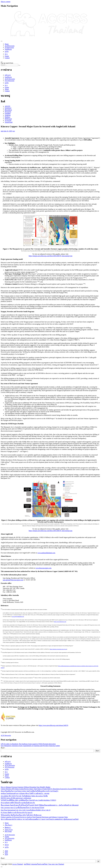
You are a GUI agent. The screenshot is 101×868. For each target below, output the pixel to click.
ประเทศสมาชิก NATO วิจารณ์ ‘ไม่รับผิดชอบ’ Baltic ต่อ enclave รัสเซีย (24, 796)
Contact (7, 58)
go (98, 861)
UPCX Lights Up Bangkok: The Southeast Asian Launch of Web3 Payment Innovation (28, 744)
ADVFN (7, 106)
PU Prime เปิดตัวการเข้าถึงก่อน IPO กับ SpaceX (17, 813)
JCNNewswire (9, 48)
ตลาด (7, 845)
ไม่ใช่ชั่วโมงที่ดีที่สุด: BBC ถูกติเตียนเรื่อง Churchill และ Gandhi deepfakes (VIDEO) (28, 800)
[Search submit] (19, 65)
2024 (6, 854)
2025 (6, 853)
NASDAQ (8, 108)
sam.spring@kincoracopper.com (13, 580)
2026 (6, 851)
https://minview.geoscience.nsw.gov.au (58, 649)
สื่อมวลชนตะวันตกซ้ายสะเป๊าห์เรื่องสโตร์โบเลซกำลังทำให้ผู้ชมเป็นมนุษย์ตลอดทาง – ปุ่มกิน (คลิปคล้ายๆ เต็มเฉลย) (40, 805)
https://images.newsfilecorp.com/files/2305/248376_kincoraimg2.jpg (50, 531)
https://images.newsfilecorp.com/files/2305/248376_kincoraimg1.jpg (50, 256)
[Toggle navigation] (2, 41)
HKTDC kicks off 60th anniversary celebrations (16, 798)
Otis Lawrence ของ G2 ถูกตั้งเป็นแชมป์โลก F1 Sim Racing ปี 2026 (22, 808)
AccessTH (8, 120)
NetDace (7, 117)
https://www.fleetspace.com (60, 622)
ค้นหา (3, 748)
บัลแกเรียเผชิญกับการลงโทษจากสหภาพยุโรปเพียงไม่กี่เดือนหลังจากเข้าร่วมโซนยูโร (30, 791)
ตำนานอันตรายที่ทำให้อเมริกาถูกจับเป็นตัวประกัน (18, 803)
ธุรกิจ (7, 52)
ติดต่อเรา (8, 828)
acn (14, 131)
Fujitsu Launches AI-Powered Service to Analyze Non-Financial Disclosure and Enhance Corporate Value (34, 817)
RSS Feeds (8, 831)
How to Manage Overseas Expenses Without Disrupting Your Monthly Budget (26, 787)
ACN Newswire (10, 79)
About (7, 89)
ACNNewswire (10, 46)
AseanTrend (9, 122)
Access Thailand (17, 864)
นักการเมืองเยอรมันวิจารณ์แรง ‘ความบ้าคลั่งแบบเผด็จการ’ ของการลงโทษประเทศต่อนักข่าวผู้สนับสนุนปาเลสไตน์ (40, 819)
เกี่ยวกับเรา (8, 825)
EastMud (8, 113)
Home (7, 44)
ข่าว (6, 54)
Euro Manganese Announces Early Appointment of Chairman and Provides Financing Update (30, 746)
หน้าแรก (8, 75)
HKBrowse (8, 119)
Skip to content (6, 2)
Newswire (8, 112)
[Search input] (10, 65)
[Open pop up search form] (2, 62)
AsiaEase (8, 115)
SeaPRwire (8, 49)
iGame (7, 56)
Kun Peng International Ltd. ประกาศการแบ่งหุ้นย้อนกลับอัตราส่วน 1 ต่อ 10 (26, 810)
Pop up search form (7, 63)
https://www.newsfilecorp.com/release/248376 (53, 725)
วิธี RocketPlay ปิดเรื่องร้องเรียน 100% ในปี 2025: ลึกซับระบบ (21, 815)
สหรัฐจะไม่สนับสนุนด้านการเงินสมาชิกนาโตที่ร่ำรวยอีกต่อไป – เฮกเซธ (25, 793)
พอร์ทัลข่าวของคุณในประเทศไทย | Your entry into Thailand (44, 864)
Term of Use (9, 830)
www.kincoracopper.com (43, 568)
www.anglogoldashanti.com (46, 553)
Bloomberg (8, 110)
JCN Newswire (10, 81)
